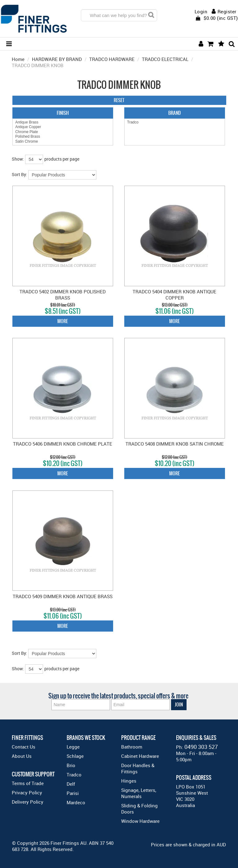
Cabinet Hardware (140, 756)
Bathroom (132, 747)
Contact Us (24, 747)
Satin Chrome (63, 142)
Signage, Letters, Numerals (139, 793)
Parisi (73, 793)
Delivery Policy (28, 802)
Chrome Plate (63, 132)
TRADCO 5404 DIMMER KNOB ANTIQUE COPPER (174, 295)
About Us (22, 756)
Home (18, 59)
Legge (73, 747)
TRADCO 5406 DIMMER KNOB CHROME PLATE (63, 444)
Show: (18, 159)
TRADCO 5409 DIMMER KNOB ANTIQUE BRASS (63, 596)
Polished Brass (63, 137)
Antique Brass (63, 122)
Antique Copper (63, 127)
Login (201, 12)
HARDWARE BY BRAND (57, 59)
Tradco (175, 122)
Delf (71, 784)
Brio (71, 765)
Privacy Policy (27, 792)
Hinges (129, 781)
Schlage (75, 756)
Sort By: (19, 174)
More (63, 321)
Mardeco (76, 802)
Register (227, 11)
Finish (63, 113)
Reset (119, 100)
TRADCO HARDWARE (112, 59)
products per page (62, 159)
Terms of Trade (28, 783)
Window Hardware (140, 821)
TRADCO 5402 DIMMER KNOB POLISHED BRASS (63, 295)
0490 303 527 (201, 747)
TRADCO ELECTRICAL (165, 59)
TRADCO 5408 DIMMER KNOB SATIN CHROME (175, 444)
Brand (174, 113)
